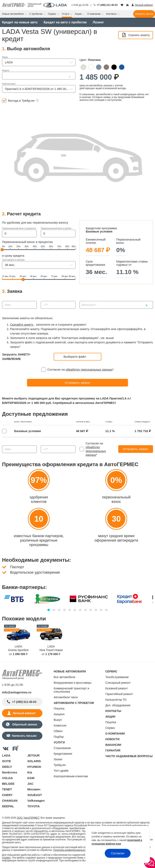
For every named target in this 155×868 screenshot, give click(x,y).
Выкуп (58, 720)
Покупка (59, 709)
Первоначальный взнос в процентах (19, 228)
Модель (6, 70)
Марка (5, 57)
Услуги (66, 14)
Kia (30, 772)
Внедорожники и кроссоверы (73, 683)
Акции (79, 14)
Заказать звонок (144, 14)
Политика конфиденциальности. (71, 850)
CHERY (7, 795)
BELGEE (8, 784)
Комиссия (60, 725)
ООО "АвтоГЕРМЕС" (28, 818)
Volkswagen (36, 801)
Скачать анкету (136, 35)
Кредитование (63, 754)
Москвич (34, 789)
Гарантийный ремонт (119, 694)
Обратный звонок (24, 724)
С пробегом (36, 14)
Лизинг (98, 22)
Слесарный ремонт (118, 683)
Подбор (59, 737)
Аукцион (59, 714)
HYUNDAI (34, 767)
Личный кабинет (24, 713)
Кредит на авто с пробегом (65, 22)
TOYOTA (34, 806)
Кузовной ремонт (117, 688)
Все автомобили (64, 677)
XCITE (6, 761)
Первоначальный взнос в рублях (56, 228)
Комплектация (9, 84)
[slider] (2, 250)
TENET (7, 789)
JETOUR (34, 755)
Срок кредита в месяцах (13, 260)
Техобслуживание (117, 677)
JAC (30, 784)
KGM (31, 778)
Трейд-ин (60, 765)
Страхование (62, 748)
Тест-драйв (61, 771)
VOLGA (7, 778)
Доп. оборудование (118, 705)
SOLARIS (34, 761)
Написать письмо (24, 736)
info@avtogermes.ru (17, 692)
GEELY (7, 767)
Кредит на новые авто (20, 22)
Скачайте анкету (22, 325)
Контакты (112, 14)
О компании (94, 14)
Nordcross (10, 772)
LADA (6, 755)
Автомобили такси (66, 697)
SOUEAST (35, 795)
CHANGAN (10, 801)
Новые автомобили (13, 14)
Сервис (52, 14)
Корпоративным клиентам (71, 776)
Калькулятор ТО (116, 700)
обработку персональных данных (89, 369)
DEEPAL (8, 806)
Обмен (58, 731)
